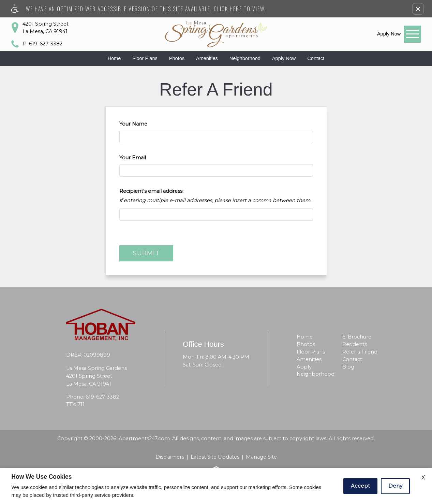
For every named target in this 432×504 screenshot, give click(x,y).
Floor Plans (145, 58)
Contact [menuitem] (352, 359)
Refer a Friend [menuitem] (360, 352)
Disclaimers (170, 457)
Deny (395, 486)
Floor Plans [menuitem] (311, 352)
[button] (418, 9)
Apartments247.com (144, 438)
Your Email (133, 158)
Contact (316, 58)
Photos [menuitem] (306, 344)
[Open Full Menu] (413, 34)
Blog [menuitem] (348, 367)
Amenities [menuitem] (309, 359)
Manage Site (261, 457)
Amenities (207, 58)
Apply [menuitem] (304, 367)
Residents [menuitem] (355, 344)
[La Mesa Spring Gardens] (216, 34)
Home (114, 58)
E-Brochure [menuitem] (357, 337)
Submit (146, 253)
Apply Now (284, 58)
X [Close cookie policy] (423, 478)
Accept (360, 486)
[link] (389, 34)
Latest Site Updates (215, 457)
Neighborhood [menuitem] (316, 374)
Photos (177, 58)
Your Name (133, 124)
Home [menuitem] (305, 337)
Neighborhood (245, 58)
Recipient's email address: (151, 191)
